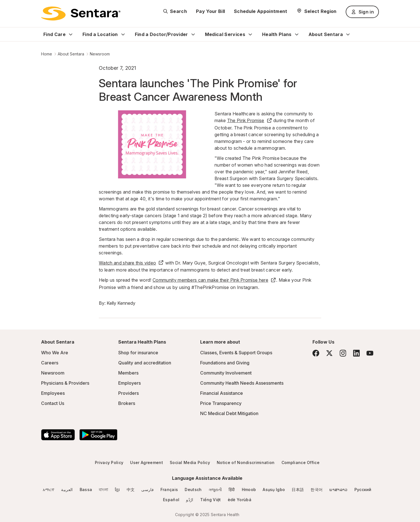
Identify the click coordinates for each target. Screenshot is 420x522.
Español (171, 500)
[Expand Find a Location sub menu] (123, 34)
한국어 (317, 489)
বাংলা (103, 489)
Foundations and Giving (225, 363)
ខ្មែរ (117, 489)
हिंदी (232, 489)
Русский (363, 489)
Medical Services (225, 34)
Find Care (54, 34)
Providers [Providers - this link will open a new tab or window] (129, 393)
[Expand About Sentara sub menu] (348, 34)
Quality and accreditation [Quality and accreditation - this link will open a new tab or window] (145, 363)
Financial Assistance (222, 393)
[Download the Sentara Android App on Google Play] (98, 435)
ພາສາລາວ (338, 489)
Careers (50, 363)
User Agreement (146, 462)
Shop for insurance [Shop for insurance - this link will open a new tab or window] (138, 353)
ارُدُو (190, 500)
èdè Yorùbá (240, 500)
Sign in (362, 12)
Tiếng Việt (211, 500)
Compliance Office (301, 462)
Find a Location (100, 34)
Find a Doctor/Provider (161, 34)
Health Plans (277, 34)
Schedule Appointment (261, 11)
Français (169, 489)
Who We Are (55, 353)
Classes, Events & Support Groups (236, 353)
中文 (131, 489)
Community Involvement (226, 373)
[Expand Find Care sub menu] (71, 34)
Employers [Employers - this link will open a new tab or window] (129, 383)
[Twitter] (329, 353)
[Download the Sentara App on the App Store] (58, 435)
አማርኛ (49, 489)
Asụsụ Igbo (274, 489)
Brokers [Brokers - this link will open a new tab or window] (127, 403)
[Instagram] (343, 353)
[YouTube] (370, 353)
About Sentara (326, 34)
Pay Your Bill (210, 11)
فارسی (148, 489)
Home (47, 54)
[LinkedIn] (356, 353)
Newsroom (100, 54)
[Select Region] (317, 11)
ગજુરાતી (215, 489)
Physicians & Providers (65, 383)
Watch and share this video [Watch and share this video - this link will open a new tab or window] (131, 263)
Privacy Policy (109, 462)
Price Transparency (221, 403)
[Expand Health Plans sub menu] (297, 34)
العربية (67, 489)
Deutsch (193, 489)
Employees (53, 393)
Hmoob (249, 489)
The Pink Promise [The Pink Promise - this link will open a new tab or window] (250, 120)
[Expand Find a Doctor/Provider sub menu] (193, 34)
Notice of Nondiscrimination (246, 462)
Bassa (86, 489)
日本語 (298, 489)
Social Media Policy (190, 462)
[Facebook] (316, 353)
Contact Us (53, 403)
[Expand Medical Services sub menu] (250, 34)
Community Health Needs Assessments (242, 383)
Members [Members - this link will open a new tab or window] (128, 373)
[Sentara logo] (81, 14)
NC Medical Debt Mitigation (229, 413)
